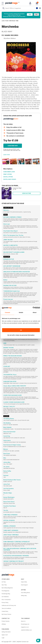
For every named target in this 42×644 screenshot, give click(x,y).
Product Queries (6, 621)
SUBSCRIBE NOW (13, 146)
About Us (23, 621)
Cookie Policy (5, 611)
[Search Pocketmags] (3, 8)
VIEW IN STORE (27, 193)
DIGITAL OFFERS (8, 177)
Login (3, 638)
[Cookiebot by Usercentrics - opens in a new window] (33, 308)
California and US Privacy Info (9, 605)
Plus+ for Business (6, 600)
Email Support (24, 585)
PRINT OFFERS (8, 174)
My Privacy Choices (6, 614)
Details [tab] (21, 312)
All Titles (4, 582)
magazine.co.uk (25, 627)
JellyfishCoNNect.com (26, 630)
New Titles (4, 585)
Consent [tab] (7, 312)
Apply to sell (5, 635)
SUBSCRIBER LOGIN (9, 172)
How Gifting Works (25, 593)
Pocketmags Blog (6, 594)
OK (21, 330)
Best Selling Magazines (7, 588)
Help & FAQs (24, 582)
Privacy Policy (5, 603)
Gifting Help (24, 596)
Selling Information (6, 632)
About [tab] (35, 312)
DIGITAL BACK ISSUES (10, 179)
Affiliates (4, 624)
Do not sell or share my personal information (21, 335)
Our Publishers (5, 597)
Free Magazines (5, 591)
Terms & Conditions (6, 608)
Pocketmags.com (25, 624)
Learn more (7, 155)
